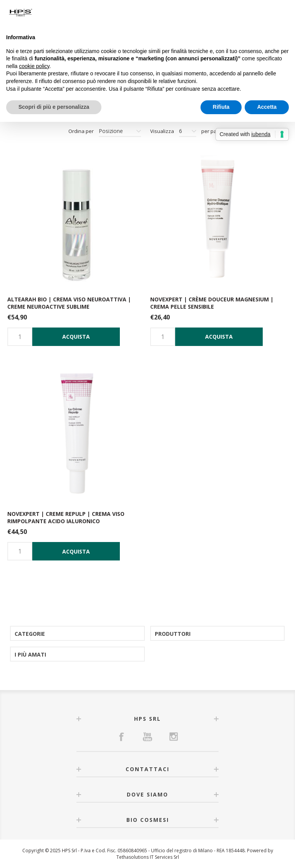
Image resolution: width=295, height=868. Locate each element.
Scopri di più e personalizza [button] (54, 107)
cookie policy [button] (34, 66)
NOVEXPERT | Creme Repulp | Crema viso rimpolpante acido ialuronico (66, 517)
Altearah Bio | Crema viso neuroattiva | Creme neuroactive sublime (69, 303)
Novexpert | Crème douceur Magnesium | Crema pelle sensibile (212, 303)
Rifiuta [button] (221, 107)
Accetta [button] (267, 107)
